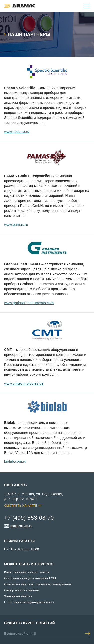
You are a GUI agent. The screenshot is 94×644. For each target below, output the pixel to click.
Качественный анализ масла (27, 572)
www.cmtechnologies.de (24, 383)
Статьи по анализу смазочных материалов (38, 584)
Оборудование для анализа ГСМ (30, 578)
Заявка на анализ (18, 596)
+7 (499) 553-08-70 (72, 6)
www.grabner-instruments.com (29, 303)
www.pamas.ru (16, 225)
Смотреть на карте (21, 506)
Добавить (87, 633)
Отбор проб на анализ (22, 590)
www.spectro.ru (17, 132)
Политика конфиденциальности (29, 602)
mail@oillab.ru (21, 526)
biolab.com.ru (15, 461)
